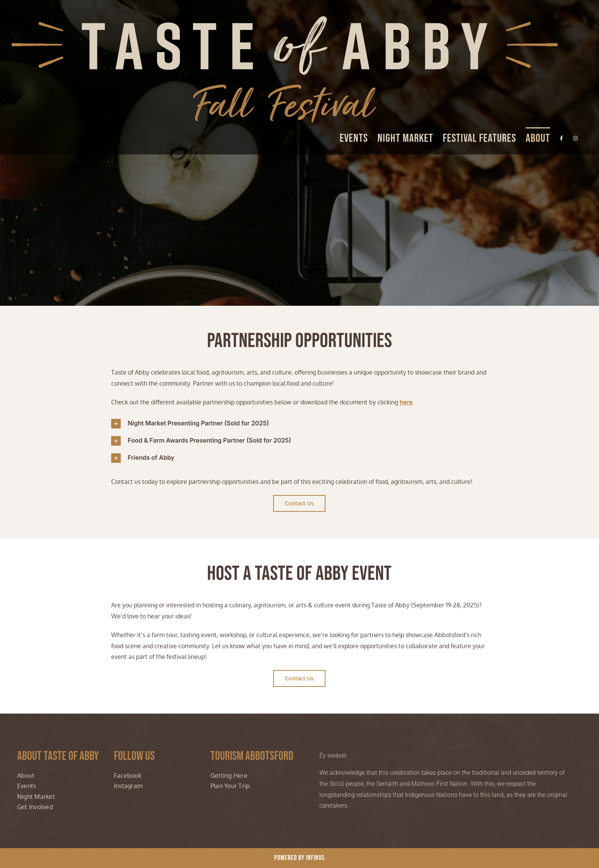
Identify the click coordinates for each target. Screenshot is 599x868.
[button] (299, 424)
